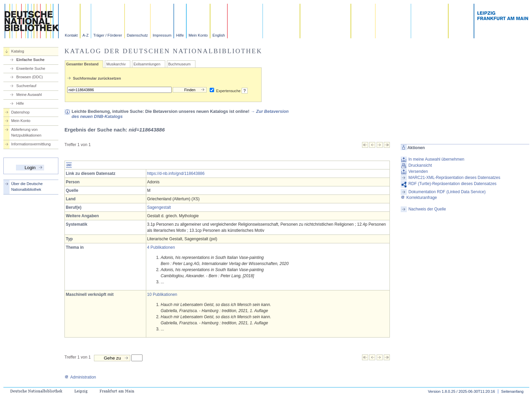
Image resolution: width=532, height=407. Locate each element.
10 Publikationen (162, 294)
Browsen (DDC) (30, 77)
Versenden (418, 171)
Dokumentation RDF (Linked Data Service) (447, 192)
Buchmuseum (179, 64)
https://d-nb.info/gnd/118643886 (176, 174)
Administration (80, 377)
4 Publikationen (161, 247)
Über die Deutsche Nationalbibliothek (27, 187)
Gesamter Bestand (82, 64)
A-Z (85, 35)
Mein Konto (198, 35)
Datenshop (20, 112)
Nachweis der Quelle (427, 209)
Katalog (18, 51)
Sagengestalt (159, 207)
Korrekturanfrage (419, 198)
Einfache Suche (30, 60)
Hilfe (180, 35)
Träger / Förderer (108, 35)
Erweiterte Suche (31, 68)
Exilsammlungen (147, 64)
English (219, 35)
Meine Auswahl (29, 95)
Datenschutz (137, 35)
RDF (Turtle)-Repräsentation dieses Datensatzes (453, 184)
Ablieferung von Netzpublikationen (26, 132)
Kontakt (71, 35)
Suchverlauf (26, 86)
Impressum (162, 35)
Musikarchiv (116, 64)
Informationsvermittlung (31, 144)
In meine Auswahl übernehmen (436, 159)
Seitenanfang (512, 391)
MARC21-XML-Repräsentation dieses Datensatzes (454, 178)
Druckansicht (420, 165)
